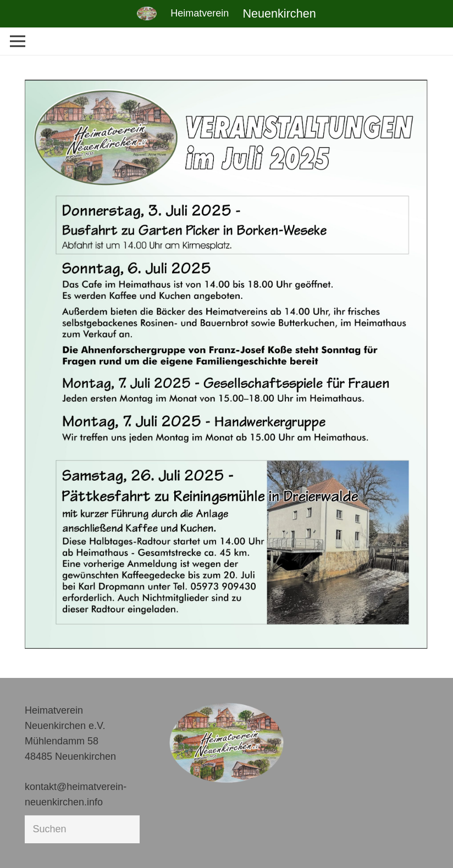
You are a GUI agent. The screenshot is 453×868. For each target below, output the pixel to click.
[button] (24, 844)
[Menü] (18, 41)
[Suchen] (82, 829)
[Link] (147, 13)
